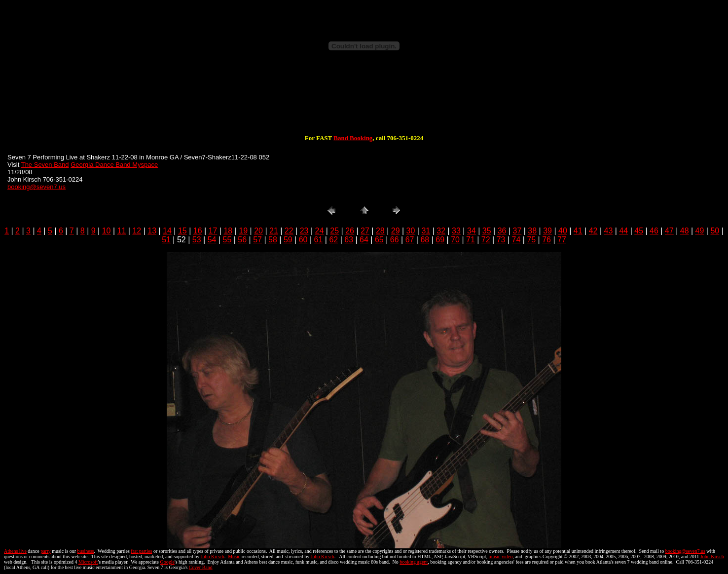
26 (350, 231)
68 (425, 240)
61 (319, 240)
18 (228, 231)
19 (243, 231)
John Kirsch (213, 556)
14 (167, 231)
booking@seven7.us (36, 187)
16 (198, 231)
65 (379, 240)
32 (441, 231)
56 (242, 240)
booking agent (414, 562)
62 (333, 240)
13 (152, 231)
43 (609, 231)
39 (547, 231)
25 (334, 231)
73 (501, 240)
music (495, 556)
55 (227, 240)
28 (380, 231)
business (86, 551)
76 (546, 240)
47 (669, 231)
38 (532, 231)
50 (715, 231)
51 (166, 240)
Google (167, 562)
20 (258, 231)
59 (288, 240)
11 (122, 231)
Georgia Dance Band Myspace (114, 165)
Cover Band (201, 567)
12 (137, 231)
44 (623, 231)
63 (349, 240)
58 (273, 240)
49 (700, 231)
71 (471, 240)
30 (411, 231)
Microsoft (88, 562)
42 (593, 231)
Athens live (15, 551)
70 (455, 240)
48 (685, 231)
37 (517, 231)
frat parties (141, 551)
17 (213, 231)
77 (562, 240)
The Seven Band (45, 165)
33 (456, 231)
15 (182, 231)
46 (654, 231)
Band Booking (353, 138)
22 (289, 231)
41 (578, 231)
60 (303, 240)
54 (212, 240)
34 (472, 231)
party (46, 551)
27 (365, 231)
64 (364, 240)
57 (257, 240)
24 (320, 231)
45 (639, 231)
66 (395, 240)
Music (234, 556)
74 (516, 240)
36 (502, 231)
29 (396, 231)
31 (426, 231)
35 (487, 231)
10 (107, 231)
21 (274, 231)
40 (563, 231)
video (507, 556)
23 (304, 231)
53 (197, 240)
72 (486, 240)
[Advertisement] (364, 103)
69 (440, 240)
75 (531, 240)
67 (410, 240)
